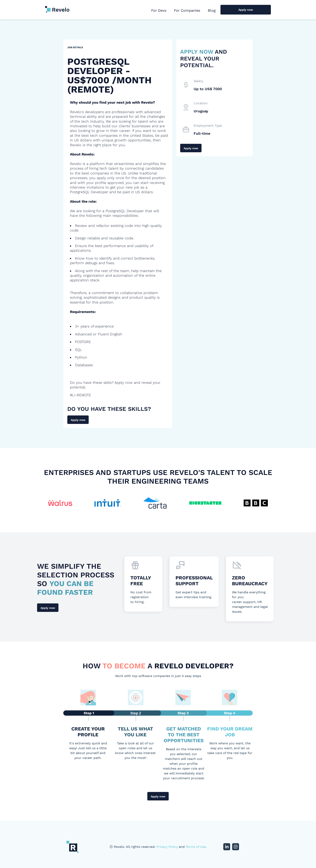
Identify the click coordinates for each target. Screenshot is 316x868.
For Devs (159, 10)
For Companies (187, 10)
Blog (212, 10)
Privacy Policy (167, 847)
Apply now (246, 10)
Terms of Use (196, 847)
